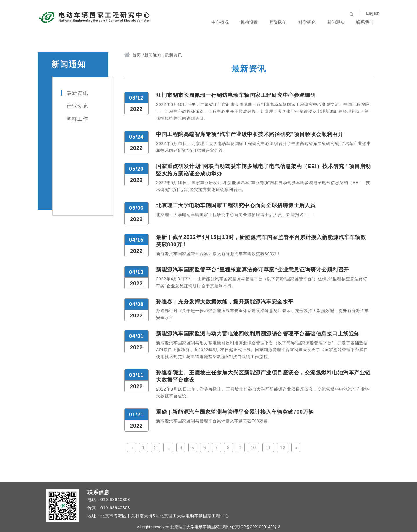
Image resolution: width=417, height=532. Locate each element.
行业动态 (77, 106)
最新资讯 (77, 93)
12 (283, 448)
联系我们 (365, 22)
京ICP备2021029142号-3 (258, 527)
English (373, 13)
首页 (137, 55)
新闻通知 (153, 55)
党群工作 (77, 119)
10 (253, 448)
